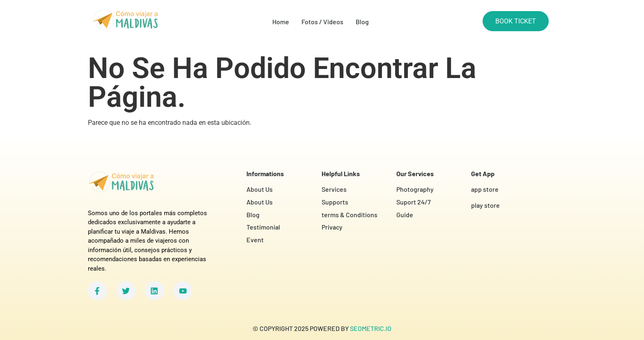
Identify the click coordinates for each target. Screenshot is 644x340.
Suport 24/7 (414, 202)
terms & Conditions (350, 215)
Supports (335, 202)
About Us (260, 189)
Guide (405, 215)
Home (281, 22)
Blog (362, 22)
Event (255, 240)
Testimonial (263, 227)
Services (334, 189)
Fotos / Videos (322, 22)
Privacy (332, 227)
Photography (415, 189)
